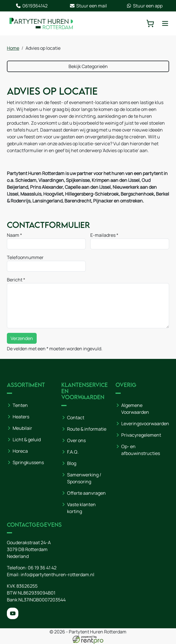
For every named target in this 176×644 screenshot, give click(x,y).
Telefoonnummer (25, 257)
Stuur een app (144, 6)
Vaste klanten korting (81, 508)
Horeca (20, 451)
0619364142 (32, 6)
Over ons (76, 440)
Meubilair (22, 428)
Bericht (15, 280)
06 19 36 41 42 (42, 568)
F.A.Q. (73, 452)
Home (13, 48)
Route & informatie (87, 429)
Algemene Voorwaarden (135, 409)
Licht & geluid (27, 440)
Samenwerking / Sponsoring (84, 478)
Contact (76, 418)
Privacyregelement (141, 435)
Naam (13, 235)
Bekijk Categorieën (88, 66)
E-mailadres (103, 235)
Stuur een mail (88, 6)
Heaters (21, 417)
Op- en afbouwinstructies (141, 450)
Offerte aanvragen (86, 493)
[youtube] (13, 613)
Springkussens (28, 462)
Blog (72, 463)
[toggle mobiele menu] (165, 23)
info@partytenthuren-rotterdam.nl (57, 575)
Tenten (20, 405)
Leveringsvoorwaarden (145, 424)
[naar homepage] (41, 23)
